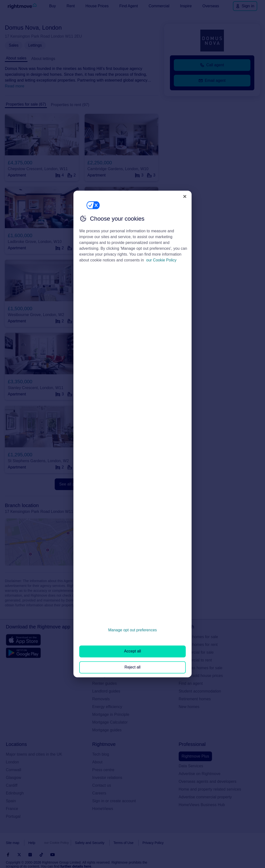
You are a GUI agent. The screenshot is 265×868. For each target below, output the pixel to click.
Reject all (132, 667)
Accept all (132, 651)
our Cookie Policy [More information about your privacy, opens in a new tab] (162, 260)
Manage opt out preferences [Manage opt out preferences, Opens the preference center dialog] (132, 630)
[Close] (185, 196)
